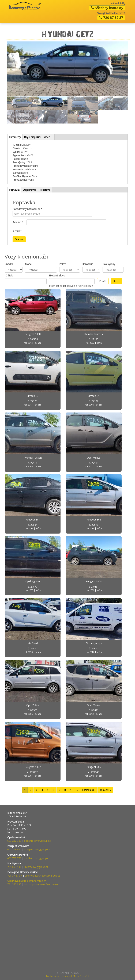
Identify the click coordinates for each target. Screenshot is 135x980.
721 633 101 (14, 867)
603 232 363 (14, 841)
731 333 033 (14, 884)
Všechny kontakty (107, 8)
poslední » (105, 790)
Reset (117, 281)
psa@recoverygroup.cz (37, 849)
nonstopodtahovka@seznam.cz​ (42, 884)
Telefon (18, 222)
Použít (103, 281)
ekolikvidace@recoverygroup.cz (42, 876)
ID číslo (9, 275)
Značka (9, 264)
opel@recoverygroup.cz (37, 841)
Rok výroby (109, 264)
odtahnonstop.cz (27, 881)
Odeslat (19, 239)
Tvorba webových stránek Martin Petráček (67, 976)
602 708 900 (14, 849)
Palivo (63, 264)
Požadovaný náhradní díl (27, 209)
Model (29, 264)
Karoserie (88, 264)
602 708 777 (14, 858)
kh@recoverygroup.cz (36, 867)
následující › (89, 790)
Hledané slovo (57, 275)
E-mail (17, 231)
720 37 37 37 (111, 18)
